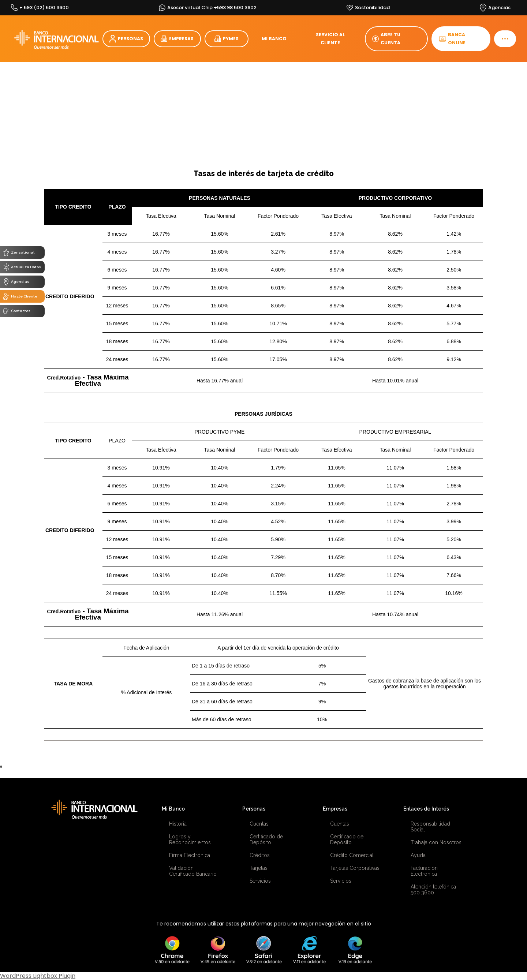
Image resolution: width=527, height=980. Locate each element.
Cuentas (259, 824)
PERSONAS (126, 39)
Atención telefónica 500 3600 (433, 890)
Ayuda (418, 855)
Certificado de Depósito (266, 839)
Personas (254, 809)
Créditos (260, 855)
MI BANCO (274, 39)
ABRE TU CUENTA (386, 39)
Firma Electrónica (190, 855)
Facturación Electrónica (424, 871)
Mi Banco (173, 809)
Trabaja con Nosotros (436, 842)
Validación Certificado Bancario (193, 871)
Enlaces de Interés (426, 809)
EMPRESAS (177, 39)
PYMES (227, 39)
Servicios (260, 881)
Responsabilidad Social (430, 827)
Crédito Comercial (352, 855)
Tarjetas (259, 868)
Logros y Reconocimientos (190, 839)
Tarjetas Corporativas (355, 868)
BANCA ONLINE (452, 39)
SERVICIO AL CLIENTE (330, 39)
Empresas (335, 809)
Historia (178, 824)
